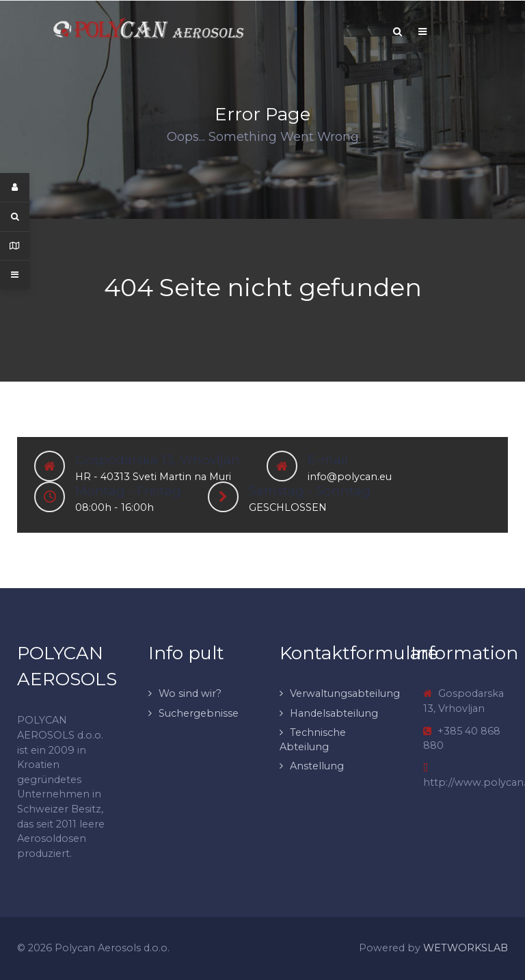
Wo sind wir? (190, 693)
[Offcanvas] (422, 31)
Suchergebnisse (199, 713)
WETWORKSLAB (466, 948)
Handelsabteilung (334, 713)
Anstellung (317, 766)
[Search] (397, 31)
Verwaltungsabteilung (345, 693)
